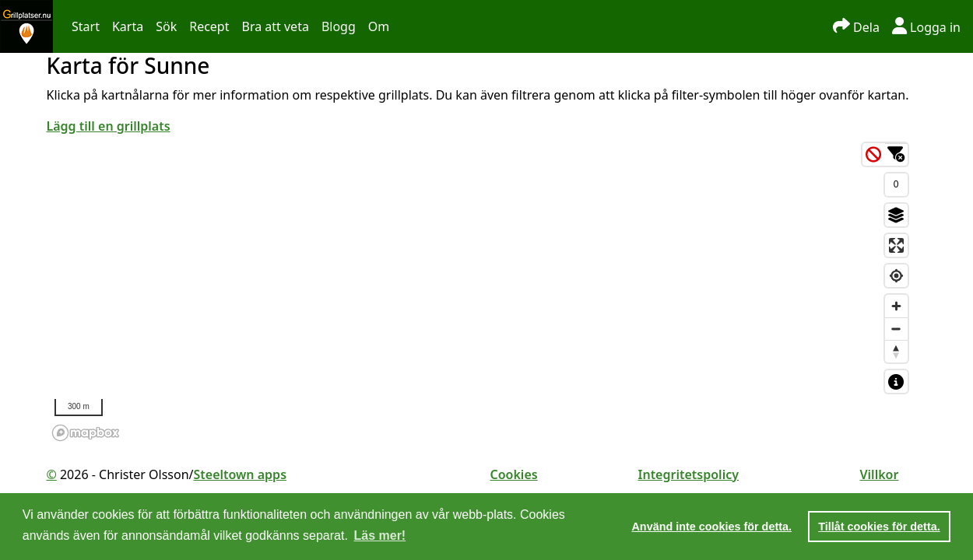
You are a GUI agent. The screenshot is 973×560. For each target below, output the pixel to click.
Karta (128, 26)
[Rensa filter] (874, 154)
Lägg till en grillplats (109, 126)
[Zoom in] (896, 306)
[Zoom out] (896, 329)
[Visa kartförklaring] (896, 381)
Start (86, 26)
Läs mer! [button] (380, 535)
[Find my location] (896, 276)
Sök (166, 26)
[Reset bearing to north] (896, 351)
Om (379, 26)
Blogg (339, 26)
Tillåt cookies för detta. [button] (879, 527)
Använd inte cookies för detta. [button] (711, 527)
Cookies (514, 474)
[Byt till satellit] (896, 215)
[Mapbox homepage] (86, 433)
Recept (209, 26)
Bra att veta (275, 26)
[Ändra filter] (896, 154)
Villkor (880, 474)
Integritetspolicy (688, 474)
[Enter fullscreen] (896, 245)
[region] (481, 291)
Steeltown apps (241, 474)
